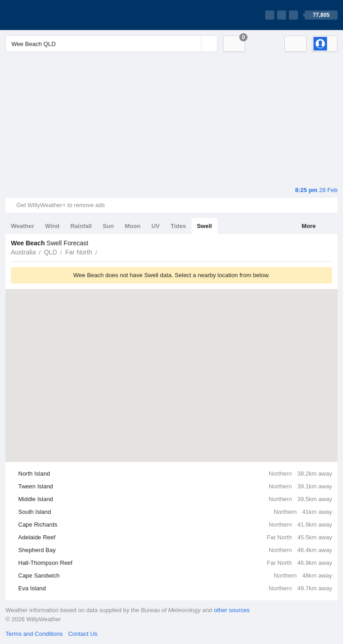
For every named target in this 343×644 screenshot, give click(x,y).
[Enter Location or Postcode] (111, 44)
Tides (178, 226)
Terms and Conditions (34, 634)
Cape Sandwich (175, 576)
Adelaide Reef (175, 538)
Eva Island (175, 588)
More (309, 226)
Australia (23, 252)
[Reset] (193, 44)
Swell (204, 226)
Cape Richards (175, 525)
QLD (50, 252)
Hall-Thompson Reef (175, 563)
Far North (78, 252)
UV (156, 226)
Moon (133, 226)
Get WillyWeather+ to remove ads (61, 205)
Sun (108, 226)
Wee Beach (102, 251)
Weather (23, 226)
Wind (52, 226)
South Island (175, 512)
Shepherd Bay (175, 550)
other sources (232, 610)
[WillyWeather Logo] (48, 15)
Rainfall (81, 226)
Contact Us (83, 634)
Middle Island (175, 499)
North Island (175, 474)
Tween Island (175, 487)
